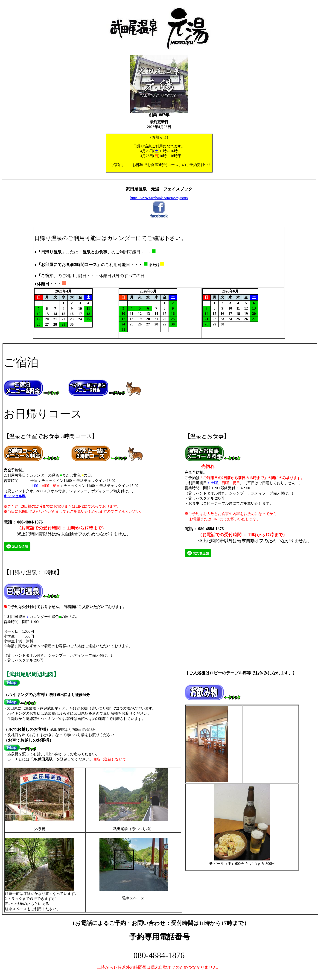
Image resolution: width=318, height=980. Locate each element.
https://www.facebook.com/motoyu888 (159, 198)
